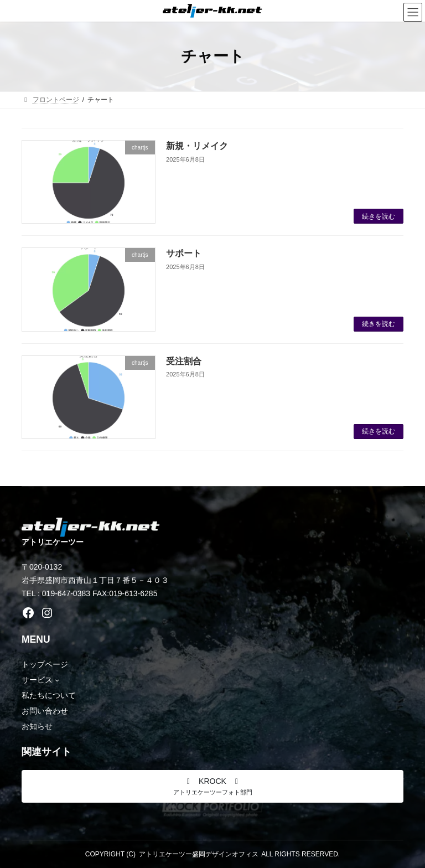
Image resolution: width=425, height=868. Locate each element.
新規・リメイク (197, 146)
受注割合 (184, 361)
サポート (184, 253)
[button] (212, 786)
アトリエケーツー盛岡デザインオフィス (199, 854)
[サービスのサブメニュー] (57, 680)
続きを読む (379, 216)
